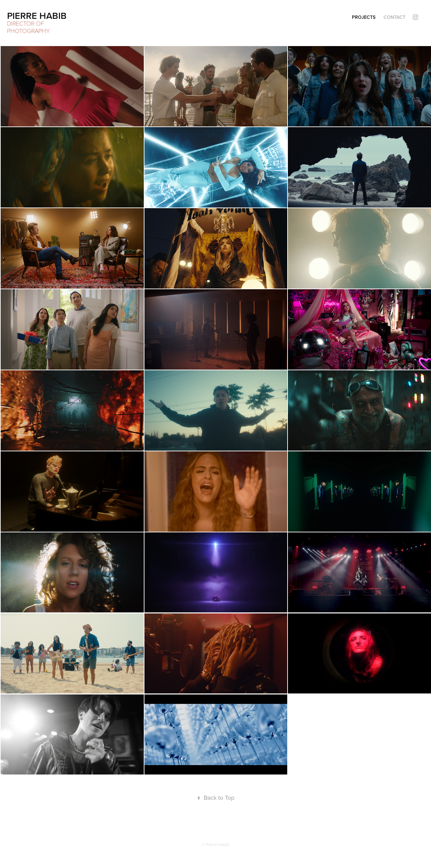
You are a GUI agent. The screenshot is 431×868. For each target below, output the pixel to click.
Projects (364, 17)
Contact (394, 17)
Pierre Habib (37, 16)
